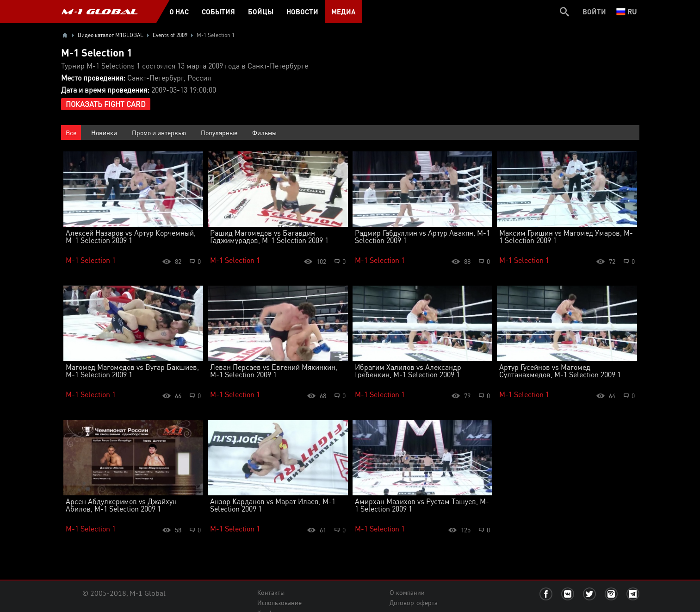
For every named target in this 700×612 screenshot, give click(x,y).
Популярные (219, 132)
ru (627, 11)
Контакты (271, 593)
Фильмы (264, 132)
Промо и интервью (159, 132)
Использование (279, 603)
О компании (407, 593)
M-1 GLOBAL (99, 12)
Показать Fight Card (106, 104)
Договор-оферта (414, 603)
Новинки (104, 132)
